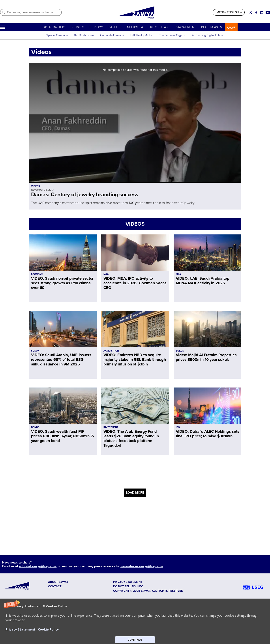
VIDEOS (135, 224)
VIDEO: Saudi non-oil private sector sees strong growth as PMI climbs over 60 (62, 283)
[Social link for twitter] (251, 12)
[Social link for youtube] (268, 12)
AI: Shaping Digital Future (207, 35)
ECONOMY (96, 27)
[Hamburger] (3, 27)
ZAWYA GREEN (185, 27)
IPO (178, 427)
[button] (135, 621)
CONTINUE (135, 640)
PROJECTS (115, 27)
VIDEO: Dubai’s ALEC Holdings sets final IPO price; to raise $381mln (208, 434)
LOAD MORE (135, 493)
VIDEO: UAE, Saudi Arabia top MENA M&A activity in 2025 (203, 281)
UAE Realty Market (142, 35)
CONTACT (55, 586)
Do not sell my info (128, 586)
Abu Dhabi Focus (84, 35)
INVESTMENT (111, 427)
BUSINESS (77, 27)
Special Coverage (57, 35)
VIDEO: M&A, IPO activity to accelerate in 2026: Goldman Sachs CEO (135, 283)
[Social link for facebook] (256, 12)
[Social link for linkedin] (262, 12)
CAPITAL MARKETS (53, 27)
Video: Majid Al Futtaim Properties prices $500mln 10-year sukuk (206, 357)
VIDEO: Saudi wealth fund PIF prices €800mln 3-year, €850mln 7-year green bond (63, 436)
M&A (106, 274)
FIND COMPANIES (211, 27)
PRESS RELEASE (159, 27)
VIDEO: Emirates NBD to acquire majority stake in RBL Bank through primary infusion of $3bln (135, 359)
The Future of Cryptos (172, 35)
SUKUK (35, 351)
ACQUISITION (111, 351)
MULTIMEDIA (135, 27)
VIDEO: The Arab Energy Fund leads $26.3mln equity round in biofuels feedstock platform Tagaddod (131, 438)
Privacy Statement (20, 629)
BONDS (35, 427)
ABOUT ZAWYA (58, 582)
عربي (231, 27)
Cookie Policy (48, 629)
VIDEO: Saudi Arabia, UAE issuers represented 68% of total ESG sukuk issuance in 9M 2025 (61, 359)
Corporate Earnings (112, 35)
